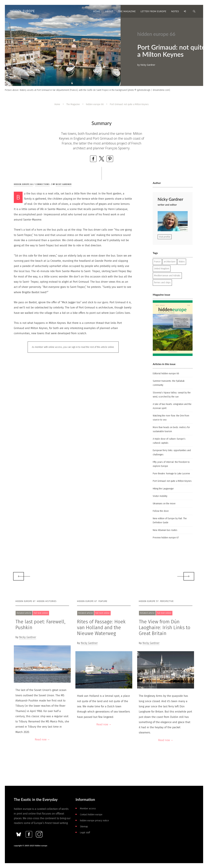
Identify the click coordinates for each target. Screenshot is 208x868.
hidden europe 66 (95, 104)
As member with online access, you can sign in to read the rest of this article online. (73, 347)
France (157, 262)
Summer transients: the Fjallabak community (169, 383)
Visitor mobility (160, 496)
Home (57, 104)
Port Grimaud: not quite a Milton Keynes (172, 481)
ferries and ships (162, 283)
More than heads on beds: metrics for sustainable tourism (171, 429)
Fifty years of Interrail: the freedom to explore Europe (171, 464)
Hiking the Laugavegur (163, 489)
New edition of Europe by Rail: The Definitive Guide (170, 521)
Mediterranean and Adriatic (167, 276)
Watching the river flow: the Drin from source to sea (171, 418)
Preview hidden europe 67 (166, 538)
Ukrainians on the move (164, 504)
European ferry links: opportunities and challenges (172, 452)
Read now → (42, 739)
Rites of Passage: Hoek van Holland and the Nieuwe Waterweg (101, 628)
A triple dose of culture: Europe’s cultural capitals (169, 441)
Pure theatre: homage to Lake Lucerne (171, 474)
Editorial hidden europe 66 (166, 374)
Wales (182, 262)
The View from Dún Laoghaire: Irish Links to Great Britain (165, 628)
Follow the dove (161, 511)
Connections (42, 184)
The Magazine (73, 104)
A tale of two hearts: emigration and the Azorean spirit (172, 406)
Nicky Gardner (64, 184)
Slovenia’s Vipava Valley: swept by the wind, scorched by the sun (172, 395)
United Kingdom (162, 269)
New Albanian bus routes (165, 530)
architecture (170, 262)
